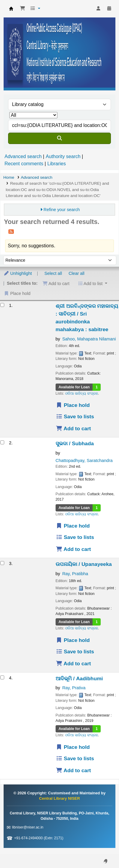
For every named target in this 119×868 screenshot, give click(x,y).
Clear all (76, 273)
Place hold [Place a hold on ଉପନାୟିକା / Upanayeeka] (73, 640)
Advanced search (23, 156)
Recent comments (24, 164)
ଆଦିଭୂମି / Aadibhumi (79, 678)
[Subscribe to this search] (11, 231)
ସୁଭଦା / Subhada (75, 443)
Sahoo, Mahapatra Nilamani (89, 339)
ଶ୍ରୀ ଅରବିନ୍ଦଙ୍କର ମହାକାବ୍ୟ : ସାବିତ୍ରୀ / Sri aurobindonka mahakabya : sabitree (87, 318)
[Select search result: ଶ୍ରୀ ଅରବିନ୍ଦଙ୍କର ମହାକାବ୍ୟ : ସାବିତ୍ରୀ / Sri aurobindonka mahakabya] (2, 305)
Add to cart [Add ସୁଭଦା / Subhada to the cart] (73, 549)
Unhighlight (18, 273)
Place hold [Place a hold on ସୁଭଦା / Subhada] (73, 526)
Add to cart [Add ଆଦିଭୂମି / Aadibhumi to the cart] (73, 770)
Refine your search (62, 210)
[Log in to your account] (98, 9)
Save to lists (75, 416)
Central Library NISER (11, 9)
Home (9, 177)
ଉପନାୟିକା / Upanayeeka (84, 564)
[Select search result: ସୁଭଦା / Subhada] (2, 442)
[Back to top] (101, 850)
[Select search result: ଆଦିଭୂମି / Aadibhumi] (2, 677)
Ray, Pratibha (75, 574)
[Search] (59, 138)
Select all (53, 273)
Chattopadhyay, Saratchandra (84, 460)
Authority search (63, 156)
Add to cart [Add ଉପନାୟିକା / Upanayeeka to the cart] (73, 664)
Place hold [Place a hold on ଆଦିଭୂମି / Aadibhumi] (73, 747)
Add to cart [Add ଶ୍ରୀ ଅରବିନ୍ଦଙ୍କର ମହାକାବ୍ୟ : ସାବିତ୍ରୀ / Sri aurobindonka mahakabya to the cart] (73, 428)
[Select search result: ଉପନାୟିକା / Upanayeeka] (2, 563)
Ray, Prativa (74, 688)
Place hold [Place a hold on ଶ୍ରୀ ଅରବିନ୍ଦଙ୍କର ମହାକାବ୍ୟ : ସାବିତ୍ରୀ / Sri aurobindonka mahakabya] (73, 405)
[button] (23, 9)
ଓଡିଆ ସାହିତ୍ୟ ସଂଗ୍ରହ (82, 393)
